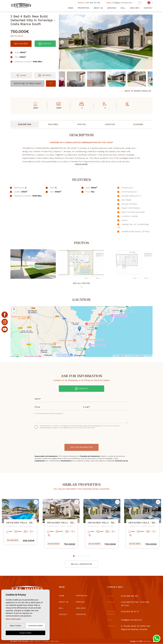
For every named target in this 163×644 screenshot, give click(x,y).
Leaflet (116, 356)
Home (71, 8)
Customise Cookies (35, 626)
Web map (54, 641)
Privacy (38, 641)
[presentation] (48, 435)
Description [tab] (25, 124)
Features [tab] (53, 124)
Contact (148, 8)
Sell (123, 8)
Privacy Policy (109, 426)
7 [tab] (89, 556)
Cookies (45, 641)
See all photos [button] (81, 285)
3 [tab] (79, 556)
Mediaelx (147, 641)
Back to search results (136, 91)
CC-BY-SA (148, 356)
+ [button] (14, 310)
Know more (82, 166)
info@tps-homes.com (119, 3)
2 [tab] (76, 556)
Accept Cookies (25, 633)
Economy (138, 124)
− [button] (14, 313)
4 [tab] (81, 556)
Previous (61, 42)
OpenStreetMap (132, 356)
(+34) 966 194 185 (89, 3)
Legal (31, 641)
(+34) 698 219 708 (130, 602)
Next (150, 42)
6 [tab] (87, 556)
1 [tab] (74, 556)
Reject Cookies (15, 626)
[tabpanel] (20, 524)
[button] (21, 75)
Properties (83, 8)
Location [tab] (110, 124)
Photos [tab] (82, 124)
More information (13, 619)
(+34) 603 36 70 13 (130, 612)
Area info (135, 8)
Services (112, 8)
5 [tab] (84, 556)
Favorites (81, 614)
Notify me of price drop (28, 84)
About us (98, 8)
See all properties (81, 564)
